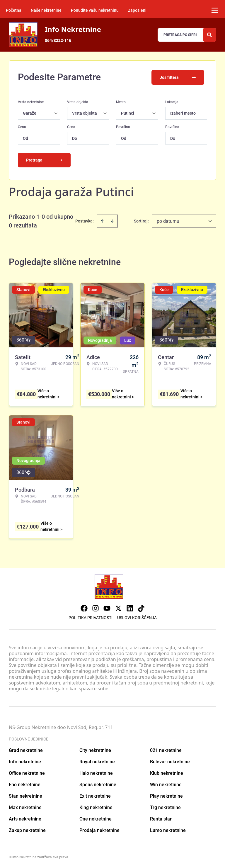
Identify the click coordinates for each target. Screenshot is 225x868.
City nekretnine (95, 750)
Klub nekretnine (167, 773)
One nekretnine (96, 818)
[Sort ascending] (102, 220)
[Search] (209, 35)
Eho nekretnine (25, 784)
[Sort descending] (112, 220)
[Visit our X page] (118, 608)
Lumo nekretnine (168, 830)
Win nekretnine (166, 784)
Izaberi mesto (183, 113)
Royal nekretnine (97, 761)
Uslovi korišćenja (137, 617)
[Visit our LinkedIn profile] (130, 608)
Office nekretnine (27, 773)
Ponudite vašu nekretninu (95, 10)
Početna (14, 10)
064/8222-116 (58, 40)
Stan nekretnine (25, 795)
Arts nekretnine (25, 818)
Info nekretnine (25, 761)
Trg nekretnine (165, 807)
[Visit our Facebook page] (84, 608)
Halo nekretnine (96, 773)
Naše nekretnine (46, 10)
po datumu (168, 221)
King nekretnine (96, 807)
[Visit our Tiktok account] (141, 608)
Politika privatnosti (91, 617)
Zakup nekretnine (27, 830)
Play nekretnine (166, 795)
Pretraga (44, 159)
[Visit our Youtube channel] (107, 608)
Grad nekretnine (26, 750)
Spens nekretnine (98, 784)
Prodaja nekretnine (99, 830)
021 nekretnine (166, 750)
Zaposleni (137, 10)
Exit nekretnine (95, 795)
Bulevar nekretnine (170, 761)
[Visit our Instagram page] (96, 608)
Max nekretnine (25, 807)
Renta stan (161, 818)
